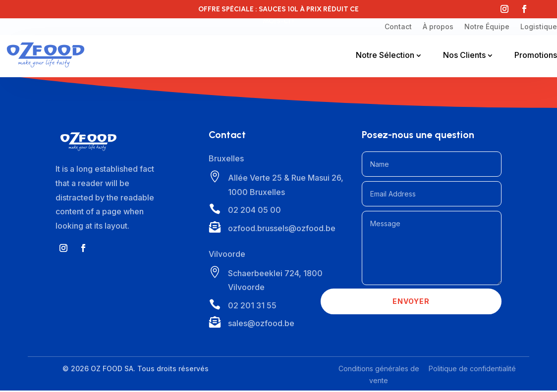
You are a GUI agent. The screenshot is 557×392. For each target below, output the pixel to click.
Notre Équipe (487, 26)
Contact (398, 26)
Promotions (536, 55)
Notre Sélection (385, 55)
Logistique (539, 26)
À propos (438, 26)
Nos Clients (464, 55)
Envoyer (411, 304)
